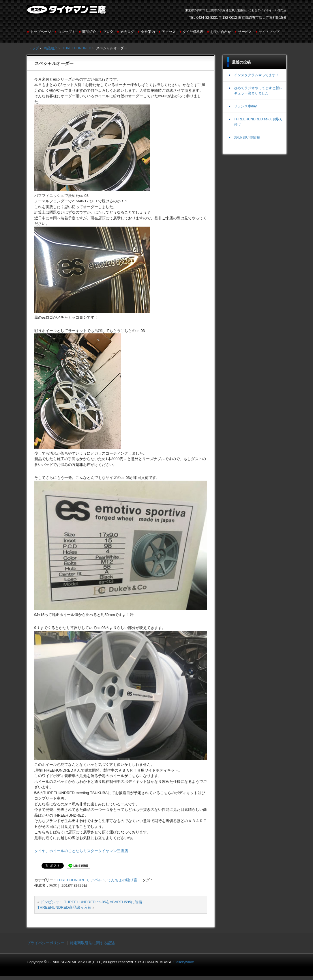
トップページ (41, 32)
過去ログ (127, 32)
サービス (245, 32)
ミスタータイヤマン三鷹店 (67, 12)
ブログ (108, 32)
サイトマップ (269, 32)
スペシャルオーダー (54, 63)
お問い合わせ (221, 32)
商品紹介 (89, 32)
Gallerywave (184, 962)
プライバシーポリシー (46, 943)
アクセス (169, 32)
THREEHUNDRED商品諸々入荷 (64, 907)
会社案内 (148, 32)
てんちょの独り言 (122, 880)
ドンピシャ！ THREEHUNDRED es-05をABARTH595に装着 (91, 902)
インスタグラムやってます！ (256, 75)
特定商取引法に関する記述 (92, 943)
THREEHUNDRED (73, 880)
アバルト (98, 880)
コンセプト (67, 32)
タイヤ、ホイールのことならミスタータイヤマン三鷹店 (81, 851)
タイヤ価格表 (193, 32)
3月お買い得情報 (247, 137)
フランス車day (245, 106)
